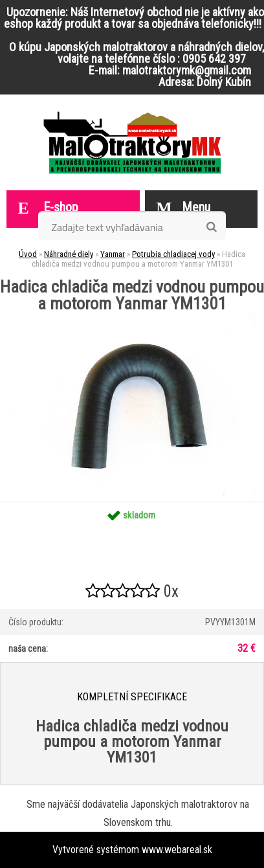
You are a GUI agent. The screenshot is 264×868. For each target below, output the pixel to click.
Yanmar (113, 254)
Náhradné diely (69, 254)
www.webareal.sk (177, 850)
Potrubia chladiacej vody (173, 254)
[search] (211, 227)
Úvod (28, 254)
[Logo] (132, 142)
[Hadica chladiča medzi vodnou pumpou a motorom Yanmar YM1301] (132, 317)
